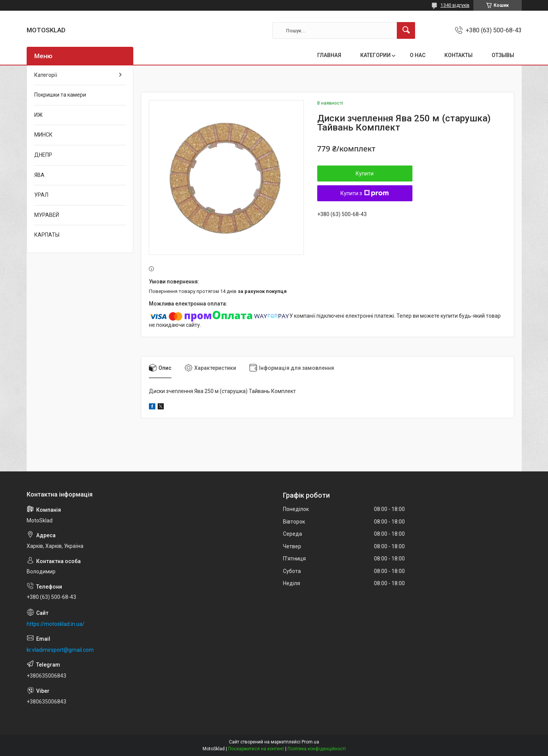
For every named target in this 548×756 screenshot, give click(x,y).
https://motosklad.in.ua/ (56, 624)
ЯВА (39, 175)
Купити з (365, 193)
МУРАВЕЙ (47, 215)
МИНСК (43, 135)
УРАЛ (41, 195)
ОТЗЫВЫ (503, 55)
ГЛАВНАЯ (329, 55)
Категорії (46, 75)
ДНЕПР (43, 155)
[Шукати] (406, 30)
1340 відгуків (455, 5)
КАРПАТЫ (47, 235)
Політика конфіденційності (317, 749)
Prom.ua (310, 742)
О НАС (418, 55)
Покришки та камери (60, 95)
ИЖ (38, 115)
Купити (365, 173)
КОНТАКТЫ (459, 55)
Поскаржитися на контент (256, 749)
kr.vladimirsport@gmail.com (60, 650)
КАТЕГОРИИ (375, 55)
